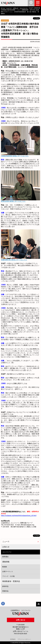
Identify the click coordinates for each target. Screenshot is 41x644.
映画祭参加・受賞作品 (11, 581)
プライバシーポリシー (24, 639)
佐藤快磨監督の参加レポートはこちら (14, 260)
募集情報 (6, 562)
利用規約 (13, 639)
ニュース (9, 8)
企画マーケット (8, 571)
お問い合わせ (21, 620)
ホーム (3, 8)
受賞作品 (5, 591)
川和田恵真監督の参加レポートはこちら (15, 156)
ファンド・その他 (8, 576)
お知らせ (16, 8)
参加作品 (5, 586)
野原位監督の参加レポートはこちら (13, 201)
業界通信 (5, 557)
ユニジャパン (24, 8)
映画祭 (5, 567)
